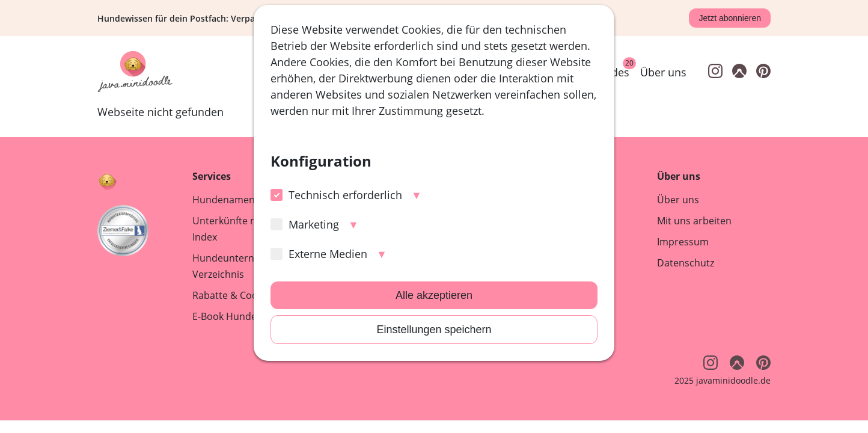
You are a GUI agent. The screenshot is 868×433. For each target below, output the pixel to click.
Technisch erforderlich (336, 195)
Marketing (305, 224)
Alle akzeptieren (434, 295)
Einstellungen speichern (434, 330)
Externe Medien (319, 254)
